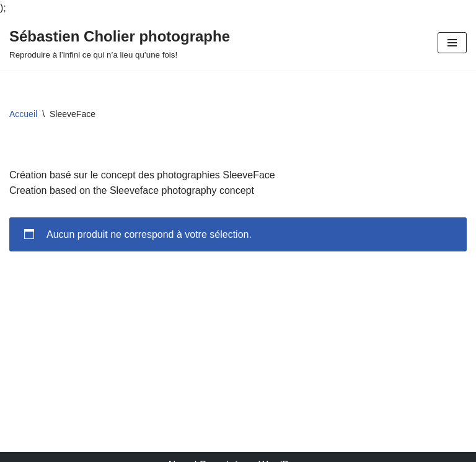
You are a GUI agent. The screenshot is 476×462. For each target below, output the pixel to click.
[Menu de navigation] (452, 43)
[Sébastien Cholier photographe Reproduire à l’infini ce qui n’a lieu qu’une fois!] (120, 43)
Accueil (23, 114)
